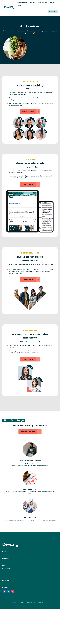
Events (32, 3)
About (51, 3)
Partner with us (42, 3)
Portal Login (53, 12)
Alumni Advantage (22, 3)
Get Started (31, 111)
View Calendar (31, 432)
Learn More (31, 184)
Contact (19, 6)
